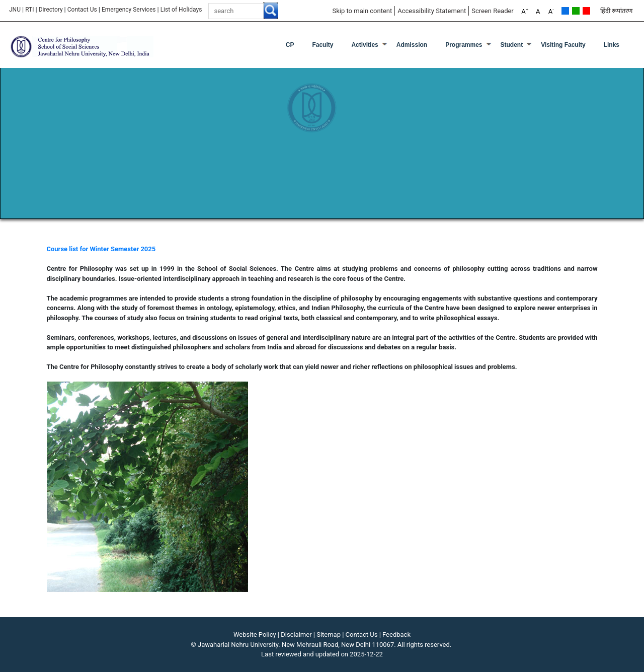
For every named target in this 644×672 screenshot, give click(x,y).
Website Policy (255, 634)
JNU (15, 10)
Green (576, 11)
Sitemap (329, 634)
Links (612, 45)
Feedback (396, 634)
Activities (365, 45)
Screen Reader (493, 11)
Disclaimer (296, 634)
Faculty (323, 45)
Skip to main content (362, 11)
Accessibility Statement (432, 11)
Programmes (464, 45)
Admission (412, 45)
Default (565, 11)
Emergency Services (129, 10)
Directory (51, 10)
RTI (29, 10)
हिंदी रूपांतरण (616, 11)
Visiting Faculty (563, 45)
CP (290, 45)
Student (512, 45)
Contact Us (82, 10)
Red (586, 11)
